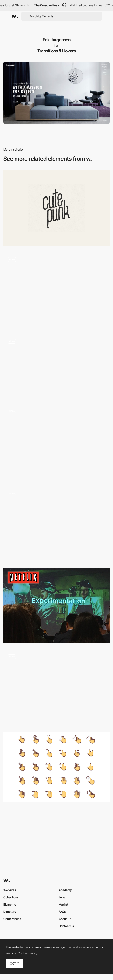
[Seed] (56, 366)
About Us (65, 919)
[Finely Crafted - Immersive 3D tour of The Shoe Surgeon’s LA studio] (56, 442)
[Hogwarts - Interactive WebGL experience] (56, 524)
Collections (11, 897)
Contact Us (66, 926)
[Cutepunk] (56, 208)
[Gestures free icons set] (56, 767)
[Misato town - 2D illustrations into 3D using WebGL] (56, 290)
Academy (65, 890)
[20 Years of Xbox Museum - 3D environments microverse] (56, 687)
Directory (10, 912)
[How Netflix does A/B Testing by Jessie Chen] (56, 606)
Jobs (62, 897)
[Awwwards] (15, 16)
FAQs (62, 912)
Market (63, 904)
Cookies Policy (28, 953)
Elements (10, 904)
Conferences (12, 919)
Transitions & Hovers (57, 51)
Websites (10, 890)
